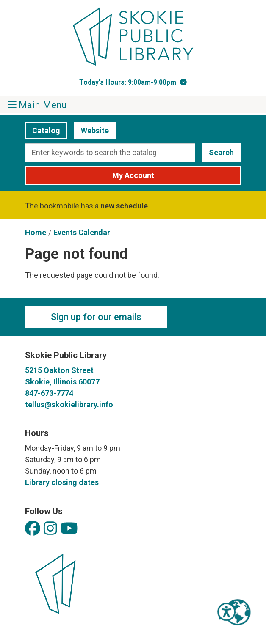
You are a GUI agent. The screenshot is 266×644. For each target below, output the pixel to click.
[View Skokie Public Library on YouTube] (69, 529)
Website (91, 130)
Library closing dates (62, 482)
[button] (133, 82)
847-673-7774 (49, 393)
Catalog (43, 130)
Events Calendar (82, 232)
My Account (133, 175)
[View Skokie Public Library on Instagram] (50, 529)
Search (221, 152)
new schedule (124, 206)
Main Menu (38, 105)
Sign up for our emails (96, 317)
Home (36, 232)
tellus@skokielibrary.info (69, 404)
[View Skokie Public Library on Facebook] (33, 529)
